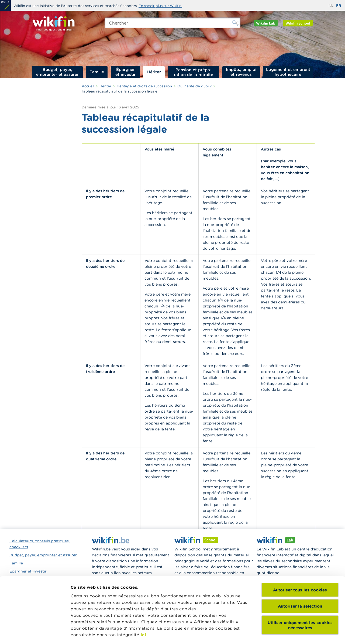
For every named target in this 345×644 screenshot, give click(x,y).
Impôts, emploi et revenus (241, 72)
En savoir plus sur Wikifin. (160, 6)
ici (144, 593)
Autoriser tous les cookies (300, 548)
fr (339, 6)
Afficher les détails (90, 633)
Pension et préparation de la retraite (194, 72)
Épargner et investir (125, 72)
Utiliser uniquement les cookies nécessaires (300, 583)
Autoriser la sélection (300, 564)
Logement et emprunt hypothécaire (288, 72)
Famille (97, 72)
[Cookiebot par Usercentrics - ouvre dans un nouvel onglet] (35, 633)
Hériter (154, 72)
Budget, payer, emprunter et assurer (57, 72)
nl (331, 6)
